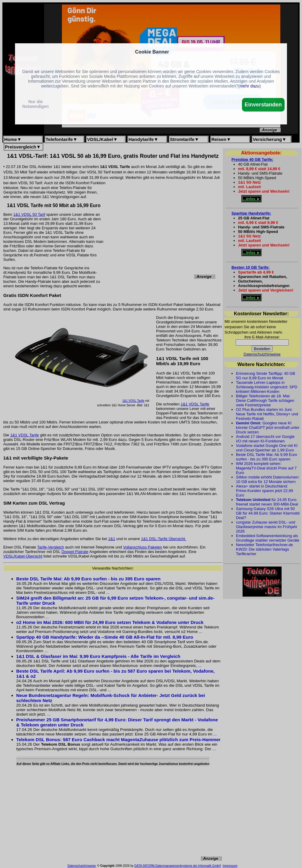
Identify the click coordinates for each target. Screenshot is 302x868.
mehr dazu (249, 86)
